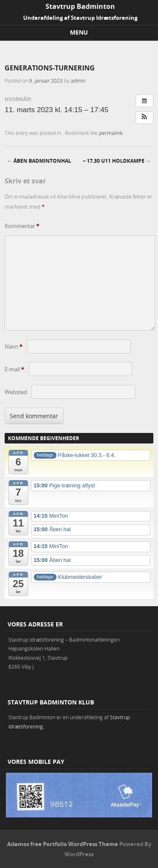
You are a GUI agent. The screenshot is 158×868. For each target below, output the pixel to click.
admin (78, 81)
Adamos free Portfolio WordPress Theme (63, 844)
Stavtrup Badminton (80, 6)
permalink (111, 133)
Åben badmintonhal (39, 161)
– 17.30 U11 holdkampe (117, 161)
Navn (13, 347)
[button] (145, 118)
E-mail (14, 369)
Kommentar (22, 226)
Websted (16, 392)
